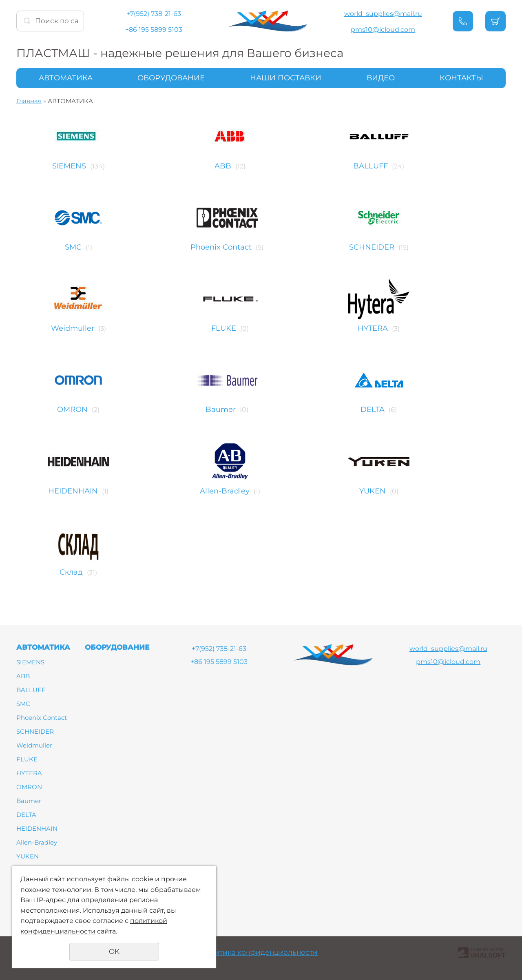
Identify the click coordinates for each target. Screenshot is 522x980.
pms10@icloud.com (383, 30)
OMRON (72, 409)
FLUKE (254, 328)
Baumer (254, 409)
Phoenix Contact (255, 247)
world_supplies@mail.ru (383, 14)
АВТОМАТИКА (66, 78)
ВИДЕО (381, 78)
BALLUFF (435, 166)
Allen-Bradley (255, 491)
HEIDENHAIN (73, 491)
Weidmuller (73, 328)
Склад (72, 572)
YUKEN (437, 491)
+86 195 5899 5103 (154, 30)
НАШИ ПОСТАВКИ (286, 78)
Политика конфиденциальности (259, 952)
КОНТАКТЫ (461, 78)
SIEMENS (69, 166)
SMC (73, 247)
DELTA (437, 409)
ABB (253, 166)
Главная (29, 101)
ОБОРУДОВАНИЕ (171, 78)
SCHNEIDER (436, 247)
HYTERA (437, 328)
